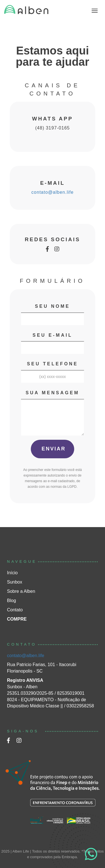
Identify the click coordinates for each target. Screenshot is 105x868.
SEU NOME (53, 306)
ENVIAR (52, 449)
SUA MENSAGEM (53, 393)
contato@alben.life (53, 192)
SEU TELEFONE (53, 364)
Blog (11, 601)
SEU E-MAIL (52, 335)
